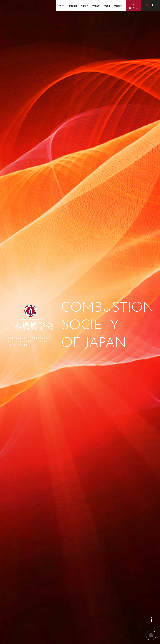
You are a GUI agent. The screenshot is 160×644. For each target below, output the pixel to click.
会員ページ (133, 6)
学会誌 (107, 6)
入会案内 (85, 6)
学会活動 (96, 6)
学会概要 (73, 6)
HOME (62, 6)
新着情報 (118, 6)
